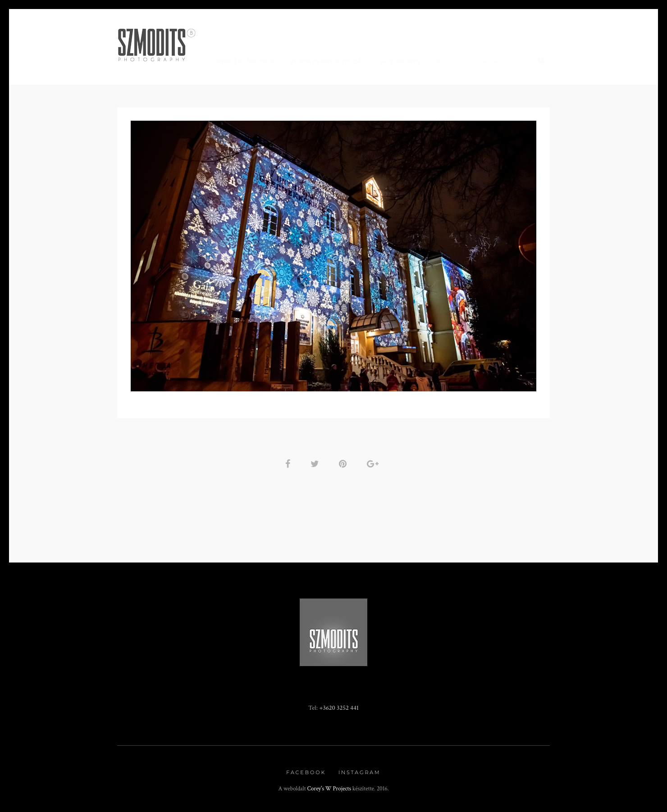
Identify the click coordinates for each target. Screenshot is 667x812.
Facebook (306, 772)
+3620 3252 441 (339, 708)
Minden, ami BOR (245, 61)
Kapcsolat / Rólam (471, 61)
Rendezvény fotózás (328, 61)
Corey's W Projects (329, 789)
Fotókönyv (401, 61)
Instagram (360, 772)
